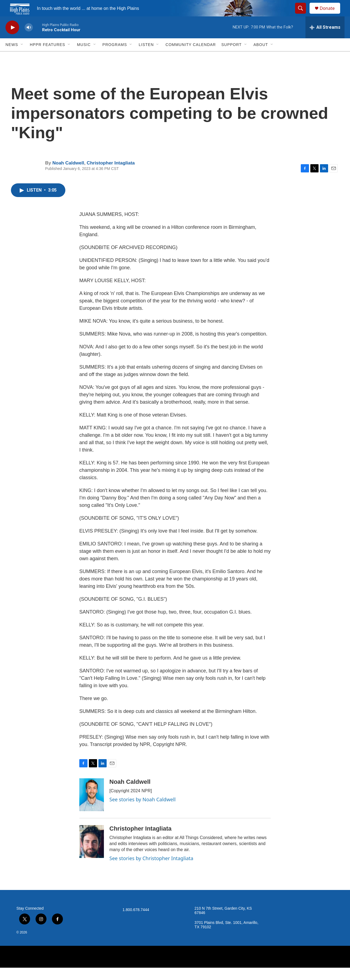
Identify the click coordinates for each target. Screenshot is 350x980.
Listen (146, 57)
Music (84, 57)
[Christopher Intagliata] (92, 854)
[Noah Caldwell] (92, 807)
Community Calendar (191, 57)
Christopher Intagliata (111, 175)
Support (231, 57)
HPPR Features (47, 57)
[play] (12, 40)
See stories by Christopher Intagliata (151, 871)
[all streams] (325, 40)
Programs (115, 57)
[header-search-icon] (303, 15)
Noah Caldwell (68, 175)
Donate (331, 14)
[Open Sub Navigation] (22, 57)
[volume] (29, 40)
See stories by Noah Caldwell (142, 812)
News (12, 57)
